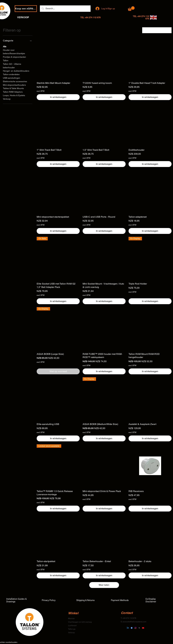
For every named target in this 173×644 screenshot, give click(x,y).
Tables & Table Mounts (13, 88)
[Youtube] (143, 628)
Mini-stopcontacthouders (14, 85)
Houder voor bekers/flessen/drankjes (14, 52)
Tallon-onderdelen (11, 74)
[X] (139, 628)
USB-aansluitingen (12, 78)
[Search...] (65, 9)
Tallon (6, 60)
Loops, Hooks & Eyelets (14, 95)
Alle (5, 46)
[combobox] (157, 30)
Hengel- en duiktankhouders (16, 71)
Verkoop (7, 99)
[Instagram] (135, 628)
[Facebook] (132, 628)
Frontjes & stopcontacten (14, 57)
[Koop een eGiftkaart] (26, 9)
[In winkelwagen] (58, 97)
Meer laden (104, 585)
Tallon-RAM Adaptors (13, 92)
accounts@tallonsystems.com (134, 622)
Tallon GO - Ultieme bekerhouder (12, 66)
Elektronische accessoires (15, 81)
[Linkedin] (128, 628)
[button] (131, 9)
